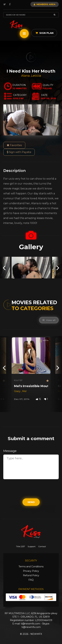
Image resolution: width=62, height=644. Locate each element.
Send (31, 502)
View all (49, 320)
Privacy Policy (31, 571)
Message (10, 451)
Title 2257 (21, 546)
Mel (24, 391)
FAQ (31, 580)
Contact (42, 546)
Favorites (14, 145)
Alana (26, 76)
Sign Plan (45, 33)
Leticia (36, 76)
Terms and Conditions (31, 567)
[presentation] (4, 267)
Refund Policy (31, 575)
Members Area (45, 4)
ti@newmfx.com (30, 624)
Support (32, 546)
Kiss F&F (18, 380)
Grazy (18, 391)
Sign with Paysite (19, 152)
